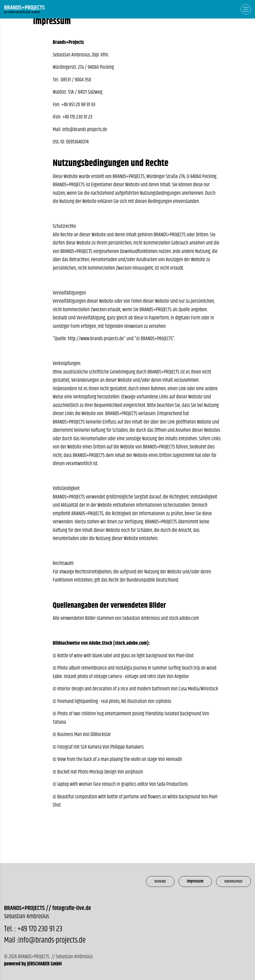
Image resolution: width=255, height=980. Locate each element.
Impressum (195, 881)
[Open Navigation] (246, 9)
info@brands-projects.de (85, 130)
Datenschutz (233, 881)
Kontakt (160, 881)
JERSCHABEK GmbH (44, 964)
